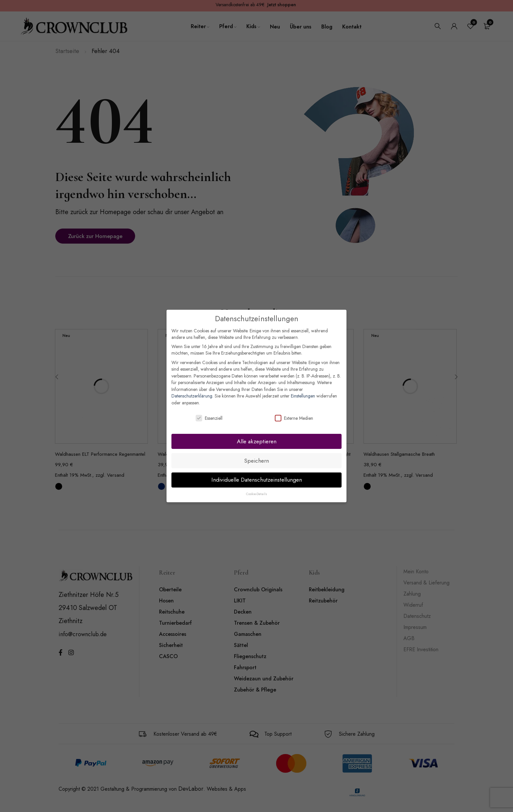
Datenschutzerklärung (192, 396)
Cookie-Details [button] (256, 494)
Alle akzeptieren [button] (257, 441)
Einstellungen (303, 396)
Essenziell (209, 418)
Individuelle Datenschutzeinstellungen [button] (257, 480)
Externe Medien (294, 418)
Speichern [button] (256, 461)
